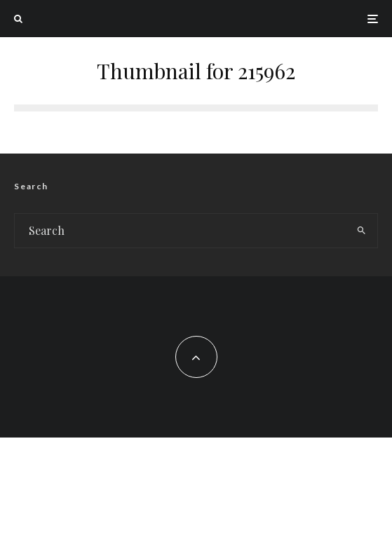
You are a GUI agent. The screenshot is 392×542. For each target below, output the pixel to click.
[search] (361, 231)
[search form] (180, 231)
